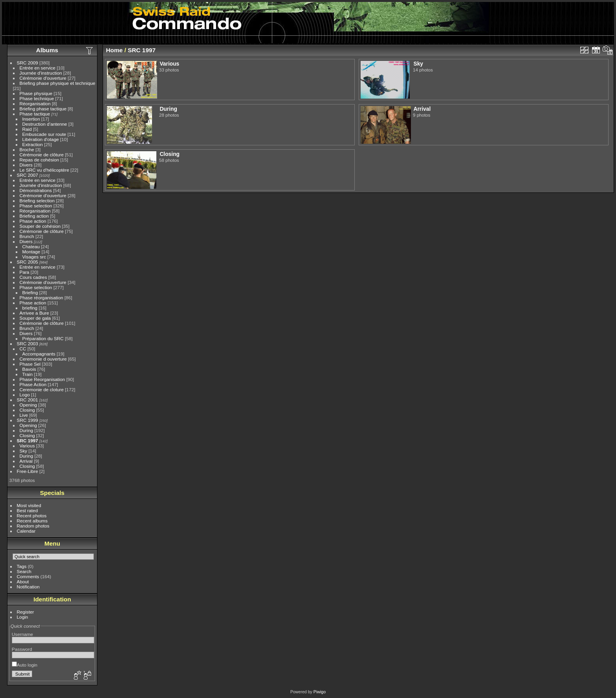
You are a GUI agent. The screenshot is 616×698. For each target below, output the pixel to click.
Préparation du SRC (43, 338)
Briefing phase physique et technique (58, 83)
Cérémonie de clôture (42, 155)
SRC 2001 (27, 400)
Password (22, 649)
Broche (27, 149)
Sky (24, 451)
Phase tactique (35, 114)
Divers (26, 165)
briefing (30, 308)
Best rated (27, 510)
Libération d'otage (41, 139)
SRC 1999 (27, 420)
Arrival (26, 461)
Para (25, 272)
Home (115, 50)
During (27, 430)
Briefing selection (37, 201)
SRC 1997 (27, 441)
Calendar (26, 531)
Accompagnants (39, 354)
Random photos (33, 526)
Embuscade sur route (44, 134)
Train (27, 374)
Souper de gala (35, 318)
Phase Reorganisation (42, 379)
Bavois (29, 369)
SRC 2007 (27, 175)
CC (23, 349)
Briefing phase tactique (43, 109)
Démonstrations (36, 190)
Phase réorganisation (41, 298)
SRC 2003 (27, 344)
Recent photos (32, 516)
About (23, 582)
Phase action (33, 221)
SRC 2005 (27, 262)
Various (27, 446)
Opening (28, 405)
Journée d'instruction (41, 73)
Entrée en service (38, 68)
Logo (25, 395)
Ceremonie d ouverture (43, 359)
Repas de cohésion (39, 160)
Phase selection (36, 206)
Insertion (31, 119)
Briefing (30, 292)
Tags (22, 566)
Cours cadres (33, 277)
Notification (28, 587)
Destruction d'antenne (45, 124)
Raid (27, 129)
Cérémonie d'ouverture (43, 78)
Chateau (31, 246)
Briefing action (34, 216)
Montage (31, 252)
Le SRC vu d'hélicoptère (45, 170)
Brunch (27, 236)
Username (22, 634)
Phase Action (33, 384)
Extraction (33, 144)
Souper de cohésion (40, 226)
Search (24, 571)
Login (23, 617)
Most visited (29, 505)
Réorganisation (35, 104)
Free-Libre (27, 471)
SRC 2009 (27, 63)
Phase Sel (30, 364)
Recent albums (32, 521)
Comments (28, 576)
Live (24, 415)
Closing (27, 410)
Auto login (25, 665)
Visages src (34, 257)
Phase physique (36, 93)
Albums (47, 50)
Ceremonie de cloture (42, 389)
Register (26, 612)
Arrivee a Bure (34, 313)
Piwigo (320, 692)
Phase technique (37, 98)
